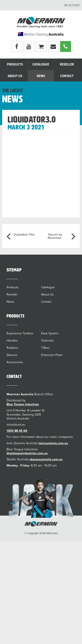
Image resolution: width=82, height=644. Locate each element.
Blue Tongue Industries (23, 404)
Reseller (67, 65)
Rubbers (12, 348)
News (41, 76)
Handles (12, 340)
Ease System (50, 333)
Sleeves (12, 355)
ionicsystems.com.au (53, 443)
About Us (15, 76)
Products (15, 65)
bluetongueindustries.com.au (27, 453)
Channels (47, 340)
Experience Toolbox (20, 333)
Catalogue (41, 65)
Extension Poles (52, 355)
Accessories (15, 362)
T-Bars (45, 348)
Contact (67, 76)
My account (72, 5)
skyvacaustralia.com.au (46, 459)
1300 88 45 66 (17, 431)
